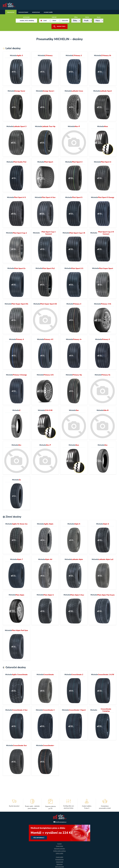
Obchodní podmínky (60, 848)
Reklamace (59, 864)
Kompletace (43, 12)
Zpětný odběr (60, 853)
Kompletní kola (59, 859)
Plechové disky (28, 12)
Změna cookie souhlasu (59, 850)
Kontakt (60, 843)
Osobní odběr (58, 12)
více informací (59, 832)
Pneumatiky (12, 12)
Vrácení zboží (59, 862)
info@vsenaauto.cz (61, 821)
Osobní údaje (59, 845)
